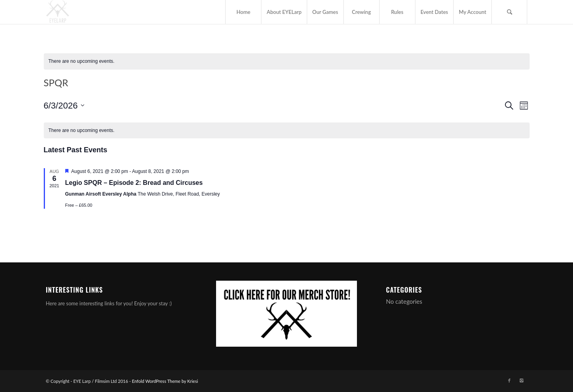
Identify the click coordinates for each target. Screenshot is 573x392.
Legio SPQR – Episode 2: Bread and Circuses (134, 183)
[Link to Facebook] (509, 380)
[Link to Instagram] (521, 380)
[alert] (287, 61)
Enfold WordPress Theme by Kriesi (165, 381)
